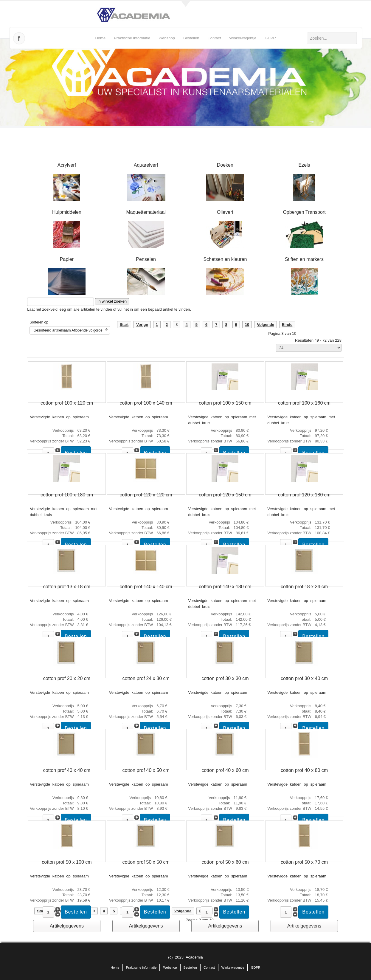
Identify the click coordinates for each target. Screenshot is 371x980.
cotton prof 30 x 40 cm (304, 678)
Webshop (167, 38)
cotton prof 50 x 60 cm (225, 862)
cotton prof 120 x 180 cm (304, 495)
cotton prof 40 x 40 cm (67, 770)
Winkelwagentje (243, 38)
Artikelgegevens (67, 926)
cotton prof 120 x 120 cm (146, 495)
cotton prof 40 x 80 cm (304, 770)
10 (247, 325)
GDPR (270, 38)
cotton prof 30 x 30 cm (225, 678)
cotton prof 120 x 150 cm (225, 495)
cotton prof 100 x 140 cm (146, 403)
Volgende (266, 325)
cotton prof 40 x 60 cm (225, 770)
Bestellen (191, 38)
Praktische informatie (132, 38)
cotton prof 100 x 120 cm (67, 403)
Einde (287, 325)
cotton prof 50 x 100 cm (67, 862)
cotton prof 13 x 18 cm (67, 587)
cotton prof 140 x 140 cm (146, 587)
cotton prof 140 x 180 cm (225, 587)
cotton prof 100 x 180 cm (67, 495)
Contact (214, 38)
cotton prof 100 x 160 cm (304, 403)
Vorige (142, 325)
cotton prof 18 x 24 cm (304, 587)
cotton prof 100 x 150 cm (225, 403)
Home (100, 38)
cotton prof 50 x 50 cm (146, 862)
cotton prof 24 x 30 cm (146, 678)
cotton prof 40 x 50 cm (146, 770)
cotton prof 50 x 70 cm (304, 862)
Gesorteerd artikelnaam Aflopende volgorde (68, 330)
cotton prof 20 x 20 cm (67, 678)
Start (124, 325)
